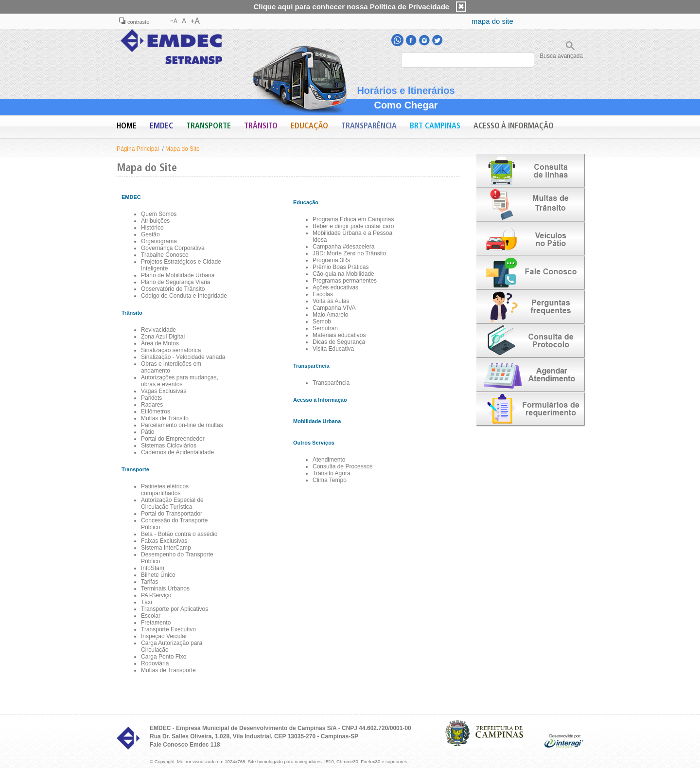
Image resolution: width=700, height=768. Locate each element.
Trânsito (261, 126)
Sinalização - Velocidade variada (183, 357)
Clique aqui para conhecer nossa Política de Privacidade (352, 7)
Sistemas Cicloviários (169, 446)
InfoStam (153, 568)
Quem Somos (159, 214)
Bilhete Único (158, 575)
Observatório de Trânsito (173, 289)
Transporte (209, 126)
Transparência (369, 126)
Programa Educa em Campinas (353, 219)
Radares (152, 405)
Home (127, 126)
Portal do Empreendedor (173, 439)
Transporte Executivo (168, 629)
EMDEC (161, 126)
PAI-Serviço (156, 595)
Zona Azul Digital (163, 337)
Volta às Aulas (331, 301)
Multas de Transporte (168, 670)
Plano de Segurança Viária (176, 282)
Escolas (323, 294)
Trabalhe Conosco (165, 255)
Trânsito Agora (332, 473)
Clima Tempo (330, 480)
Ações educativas (335, 287)
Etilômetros (156, 411)
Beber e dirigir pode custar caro (353, 226)
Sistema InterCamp (166, 548)
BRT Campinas (435, 126)
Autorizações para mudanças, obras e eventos (180, 381)
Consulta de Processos (342, 466)
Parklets (151, 398)
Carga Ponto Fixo (164, 657)
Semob (322, 321)
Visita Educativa (333, 349)
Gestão (150, 234)
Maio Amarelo (330, 315)
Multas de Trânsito (165, 418)
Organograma (159, 241)
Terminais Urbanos (165, 589)
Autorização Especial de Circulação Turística (172, 503)
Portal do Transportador (172, 514)
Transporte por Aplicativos (175, 609)
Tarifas (149, 582)
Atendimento (329, 460)
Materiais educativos (339, 335)
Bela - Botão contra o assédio (179, 534)
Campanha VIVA (334, 308)
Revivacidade (158, 330)
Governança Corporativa (173, 248)
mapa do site (492, 21)
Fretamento (156, 623)
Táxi (147, 602)
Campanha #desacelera (343, 247)
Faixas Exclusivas (164, 541)
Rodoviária (155, 663)
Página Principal (138, 149)
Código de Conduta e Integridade (184, 296)
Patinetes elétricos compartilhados (165, 490)
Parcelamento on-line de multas (182, 425)
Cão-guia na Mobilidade (343, 274)
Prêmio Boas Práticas (341, 267)
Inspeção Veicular (164, 636)
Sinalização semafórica (171, 350)
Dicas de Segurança (339, 342)
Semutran (325, 328)
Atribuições (155, 221)
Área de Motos (160, 343)
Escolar (151, 616)
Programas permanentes (345, 281)
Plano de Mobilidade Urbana (178, 275)
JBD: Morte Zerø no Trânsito (349, 253)
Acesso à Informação (514, 126)
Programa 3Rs (331, 260)
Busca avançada (561, 56)
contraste (134, 22)
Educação (309, 126)
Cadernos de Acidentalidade (177, 452)
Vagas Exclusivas (164, 391)
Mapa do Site (183, 149)
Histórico (152, 228)
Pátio (148, 432)
